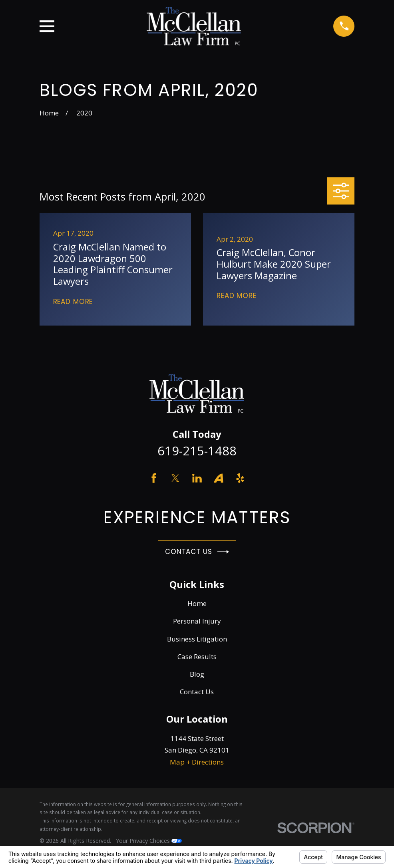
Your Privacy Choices (149, 841)
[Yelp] (240, 478)
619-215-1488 (197, 451)
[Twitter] (175, 478)
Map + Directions (197, 762)
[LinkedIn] (197, 478)
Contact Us (197, 552)
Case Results (197, 656)
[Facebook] (154, 478)
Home (197, 603)
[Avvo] (219, 478)
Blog (197, 674)
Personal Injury (197, 621)
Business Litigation (197, 639)
